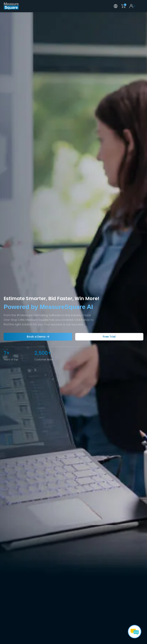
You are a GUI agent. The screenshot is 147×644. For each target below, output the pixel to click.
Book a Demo (36, 337)
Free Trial (109, 337)
